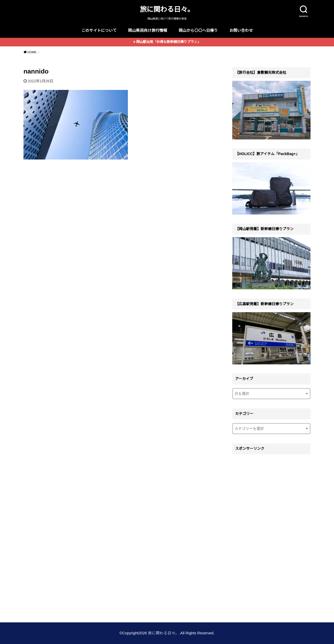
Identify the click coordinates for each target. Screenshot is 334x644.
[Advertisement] (271, 535)
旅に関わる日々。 (167, 9)
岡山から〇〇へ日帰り (198, 30)
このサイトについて (99, 30)
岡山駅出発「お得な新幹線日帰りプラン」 (168, 42)
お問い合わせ (241, 30)
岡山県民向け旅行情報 (148, 30)
